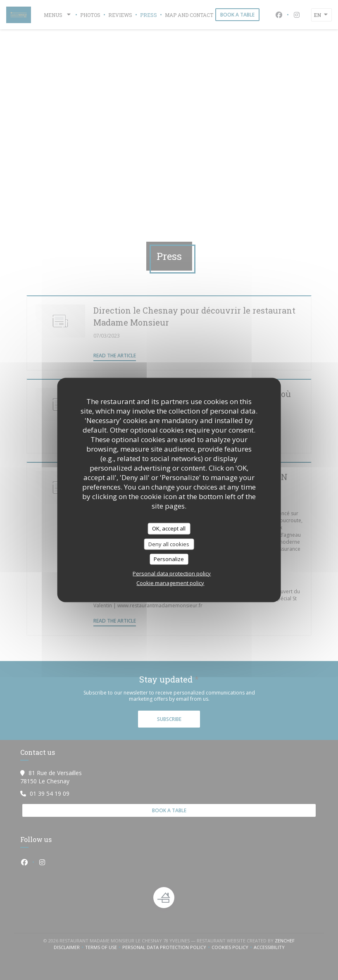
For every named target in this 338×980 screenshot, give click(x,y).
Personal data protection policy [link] (172, 573)
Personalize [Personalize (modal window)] (169, 559)
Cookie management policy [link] (170, 583)
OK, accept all (169, 528)
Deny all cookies (169, 544)
